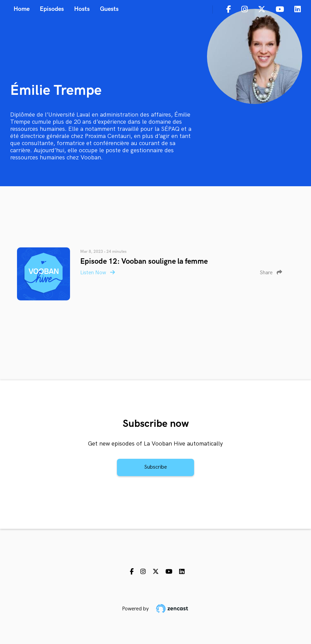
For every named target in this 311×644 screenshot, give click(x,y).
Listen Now (98, 273)
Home (22, 9)
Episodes (52, 9)
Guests (109, 9)
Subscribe (155, 467)
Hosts (82, 9)
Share (271, 273)
